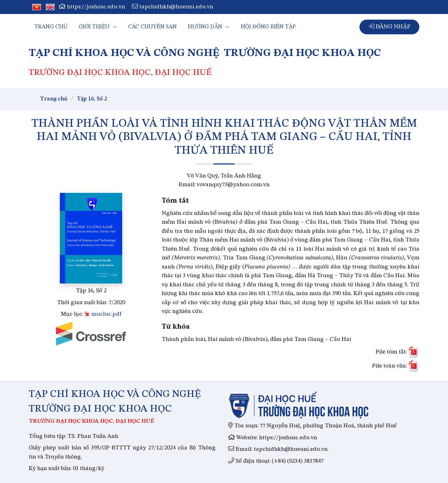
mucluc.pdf (103, 314)
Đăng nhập (389, 26)
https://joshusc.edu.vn (92, 7)
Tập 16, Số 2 (92, 99)
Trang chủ (51, 27)
